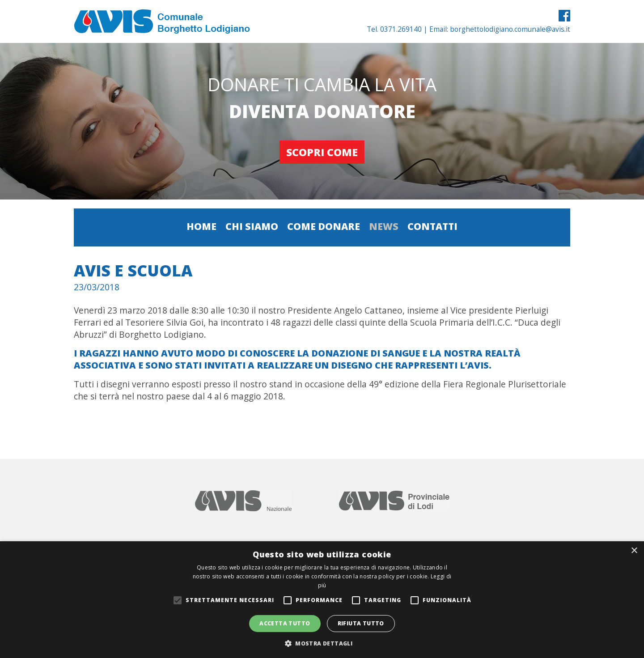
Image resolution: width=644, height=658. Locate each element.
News (384, 226)
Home (201, 226)
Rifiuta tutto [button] (361, 623)
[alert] (322, 600)
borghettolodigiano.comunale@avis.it (510, 29)
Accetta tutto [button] (285, 623)
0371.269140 (401, 29)
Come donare (324, 226)
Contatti (432, 226)
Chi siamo (252, 226)
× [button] (634, 551)
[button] (322, 643)
